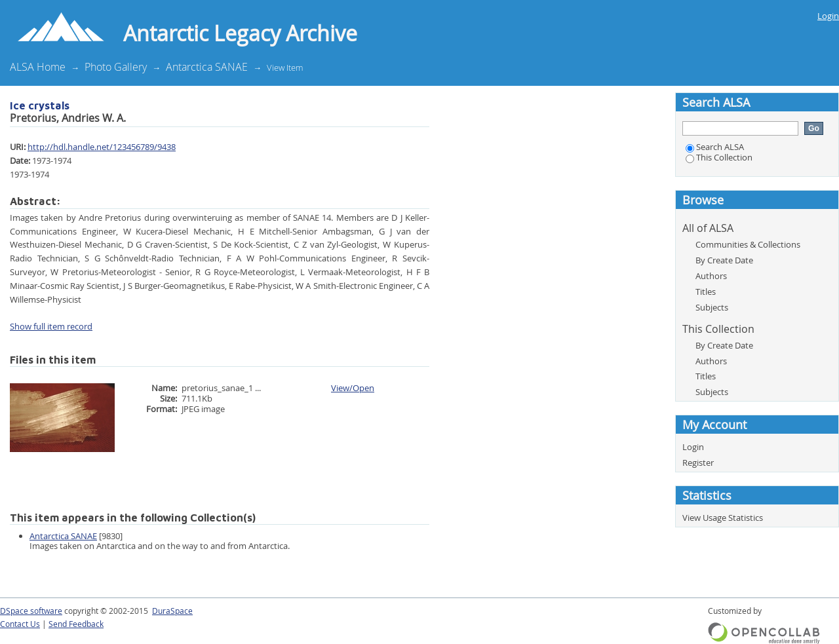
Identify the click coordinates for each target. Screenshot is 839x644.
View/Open (353, 388)
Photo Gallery (116, 67)
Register (698, 463)
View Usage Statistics (723, 518)
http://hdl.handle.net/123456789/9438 (102, 147)
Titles (706, 292)
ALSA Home (38, 67)
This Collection (719, 157)
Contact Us (20, 624)
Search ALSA (715, 147)
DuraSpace (172, 611)
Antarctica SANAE (207, 67)
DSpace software (31, 611)
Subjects (712, 307)
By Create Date (724, 260)
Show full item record (51, 326)
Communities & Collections (748, 244)
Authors (711, 276)
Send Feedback (76, 624)
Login (828, 16)
